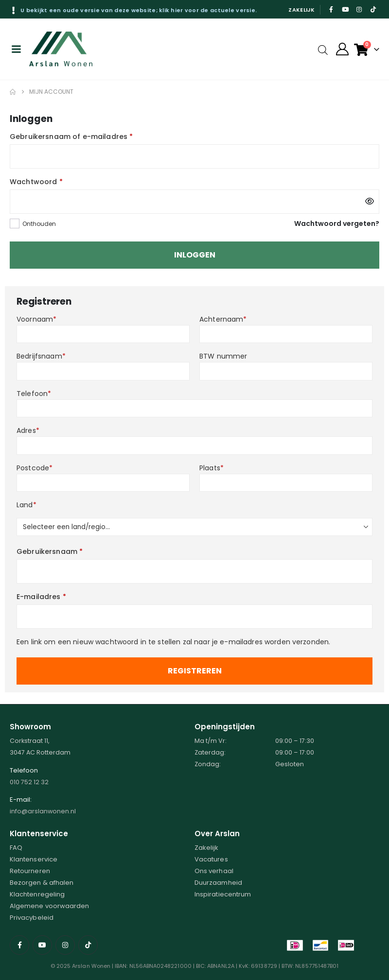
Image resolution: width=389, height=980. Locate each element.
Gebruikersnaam (50, 551)
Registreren (195, 671)
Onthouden (39, 224)
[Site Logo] (61, 49)
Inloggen (195, 255)
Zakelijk (301, 10)
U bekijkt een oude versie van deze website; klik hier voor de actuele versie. (139, 10)
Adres (28, 430)
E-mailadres (41, 597)
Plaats (212, 468)
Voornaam (36, 319)
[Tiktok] (373, 9)
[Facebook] (332, 9)
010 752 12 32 (29, 782)
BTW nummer (223, 356)
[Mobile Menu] (16, 49)
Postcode (35, 468)
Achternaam (223, 319)
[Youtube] (345, 9)
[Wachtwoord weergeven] (370, 202)
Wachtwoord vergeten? (337, 224)
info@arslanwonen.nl (43, 811)
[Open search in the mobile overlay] (323, 49)
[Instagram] (359, 9)
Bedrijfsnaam (41, 356)
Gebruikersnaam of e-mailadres (71, 137)
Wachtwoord (36, 182)
